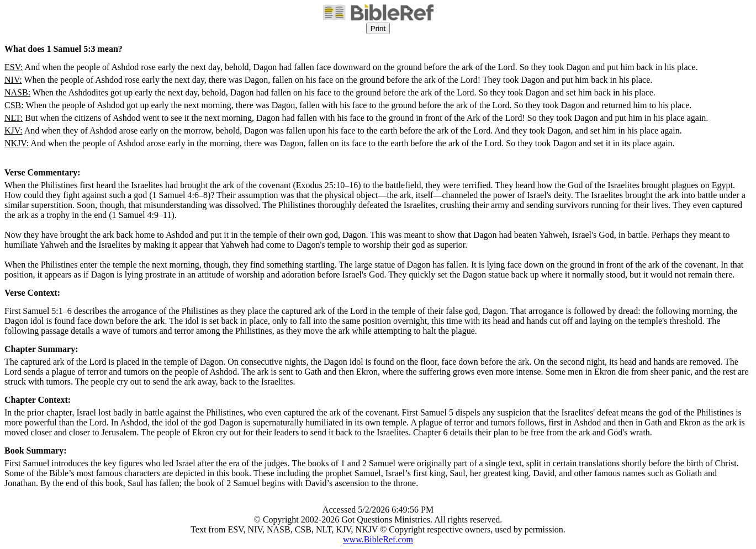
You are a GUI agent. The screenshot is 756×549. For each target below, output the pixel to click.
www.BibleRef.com (378, 539)
